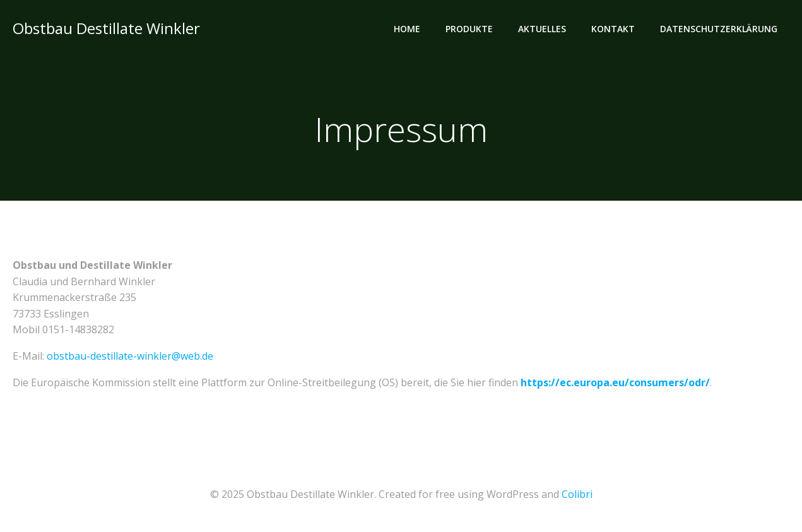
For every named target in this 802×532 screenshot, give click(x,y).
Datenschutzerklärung (719, 29)
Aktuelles (542, 29)
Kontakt (613, 29)
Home (407, 29)
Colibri (577, 494)
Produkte (469, 29)
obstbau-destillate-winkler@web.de (130, 356)
